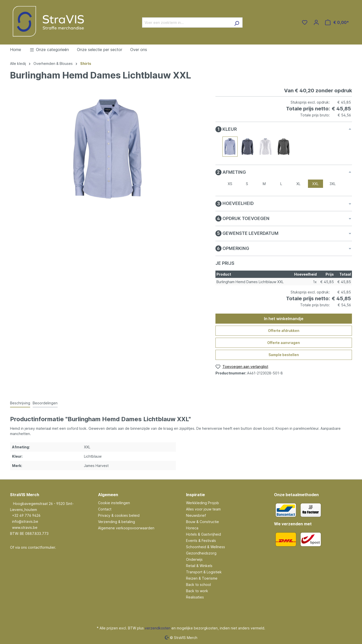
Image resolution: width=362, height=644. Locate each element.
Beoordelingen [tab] (45, 403)
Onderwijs (194, 559)
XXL (315, 184)
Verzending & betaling (117, 522)
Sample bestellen (284, 355)
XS (230, 184)
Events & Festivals (201, 541)
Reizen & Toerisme (202, 578)
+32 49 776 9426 (26, 515)
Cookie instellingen (114, 503)
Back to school (198, 585)
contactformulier (41, 547)
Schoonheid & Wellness (206, 547)
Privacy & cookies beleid (119, 515)
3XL (333, 184)
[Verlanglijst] (305, 22)
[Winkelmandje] (337, 22)
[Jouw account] (316, 22)
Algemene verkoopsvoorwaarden (126, 528)
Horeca (192, 528)
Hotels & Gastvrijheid (203, 534)
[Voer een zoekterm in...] (187, 23)
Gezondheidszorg (201, 553)
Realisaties (195, 597)
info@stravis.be (25, 521)
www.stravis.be (25, 527)
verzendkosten (158, 628)
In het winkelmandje (284, 319)
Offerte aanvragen (284, 343)
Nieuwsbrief (196, 515)
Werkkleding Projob (202, 503)
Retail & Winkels (199, 566)
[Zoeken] (237, 23)
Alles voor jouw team (203, 509)
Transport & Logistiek (204, 572)
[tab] (20, 403)
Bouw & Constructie (202, 522)
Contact (105, 509)
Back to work (197, 591)
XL (298, 184)
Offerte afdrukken (284, 331)
